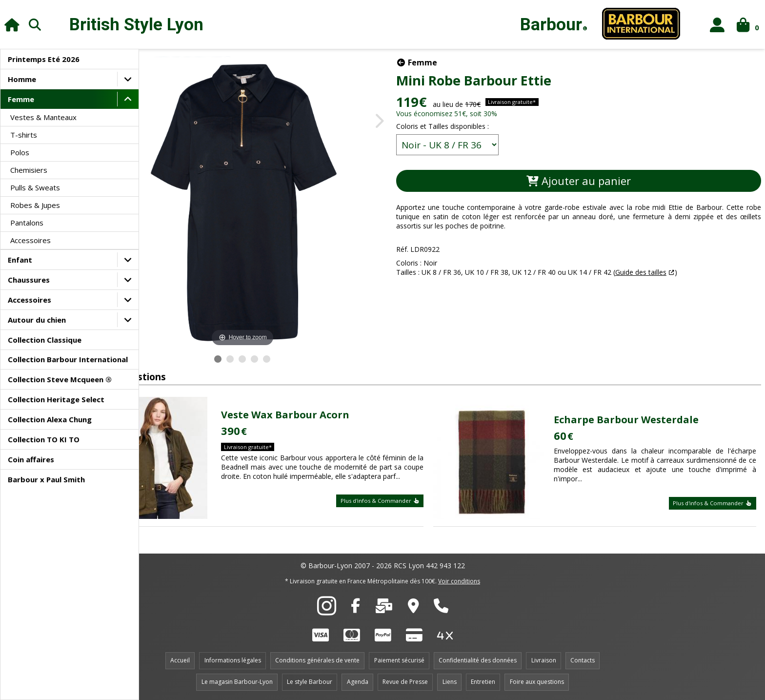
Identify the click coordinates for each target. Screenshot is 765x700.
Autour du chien (37, 320)
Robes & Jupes (35, 205)
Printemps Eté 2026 (44, 59)
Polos (20, 152)
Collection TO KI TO (44, 439)
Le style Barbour (310, 682)
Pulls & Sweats (35, 187)
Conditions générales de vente (317, 660)
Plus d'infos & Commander (404, 505)
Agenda (358, 682)
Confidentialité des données (478, 660)
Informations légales (233, 660)
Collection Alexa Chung (50, 419)
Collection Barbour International (68, 359)
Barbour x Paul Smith (46, 479)
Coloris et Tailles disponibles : (493, 126)
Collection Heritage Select (56, 399)
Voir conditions (459, 581)
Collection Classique (45, 340)
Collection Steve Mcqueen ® (60, 379)
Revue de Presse (405, 682)
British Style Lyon (136, 25)
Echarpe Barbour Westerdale (642, 420)
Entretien (483, 682)
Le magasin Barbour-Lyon (237, 682)
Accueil (180, 660)
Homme (22, 79)
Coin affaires (31, 459)
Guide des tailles (691, 272)
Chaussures (29, 280)
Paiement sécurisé (399, 660)
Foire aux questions (537, 682)
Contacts (583, 660)
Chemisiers (29, 170)
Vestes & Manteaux (43, 117)
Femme (21, 99)
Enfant (20, 260)
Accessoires (30, 240)
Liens (450, 682)
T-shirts (24, 135)
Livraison (544, 660)
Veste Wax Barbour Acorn (327, 410)
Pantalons (27, 223)
